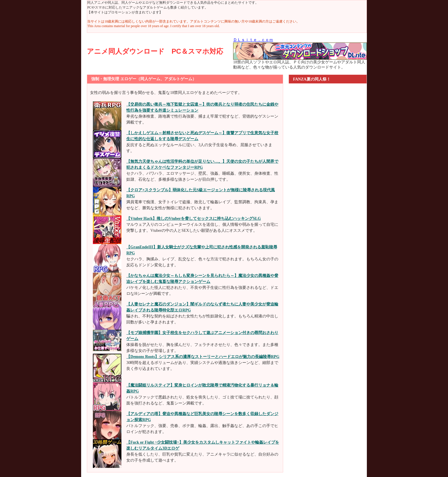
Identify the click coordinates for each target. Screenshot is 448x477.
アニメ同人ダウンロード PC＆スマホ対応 (155, 51)
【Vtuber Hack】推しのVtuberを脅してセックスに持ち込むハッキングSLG (194, 219)
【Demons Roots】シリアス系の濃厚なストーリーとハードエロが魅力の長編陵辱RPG (203, 357)
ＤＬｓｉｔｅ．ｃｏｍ (253, 40)
